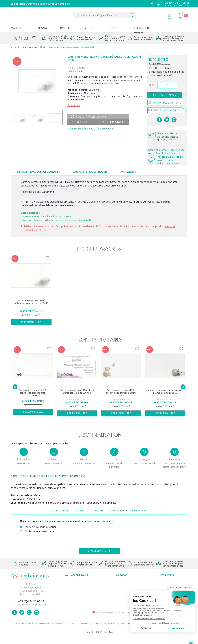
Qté (151, 85)
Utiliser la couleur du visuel (40, 527)
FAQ (76, 585)
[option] (31, 292)
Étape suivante (100, 551)
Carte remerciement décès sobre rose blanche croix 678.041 (33, 393)
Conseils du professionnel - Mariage (76, 581)
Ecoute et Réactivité (122, 595)
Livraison (167, 588)
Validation (139, 510)
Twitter (22, 619)
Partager (159, 120)
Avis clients (122, 581)
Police (79, 510)
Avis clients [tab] (128, 172)
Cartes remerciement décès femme (76, 605)
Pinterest (174, 120)
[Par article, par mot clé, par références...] (105, 15)
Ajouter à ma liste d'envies (89, 117)
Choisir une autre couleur (39, 531)
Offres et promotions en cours (76, 588)
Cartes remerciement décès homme (76, 602)
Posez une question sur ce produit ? (98, 122)
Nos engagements (122, 591)
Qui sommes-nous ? (122, 585)
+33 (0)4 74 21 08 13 (169, 157)
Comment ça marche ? (122, 588)
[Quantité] (167, 85)
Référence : (73, 71)
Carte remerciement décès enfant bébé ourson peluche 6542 (121, 393)
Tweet (167, 120)
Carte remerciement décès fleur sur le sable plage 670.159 (77, 392)
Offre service (119, 510)
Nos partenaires (122, 598)
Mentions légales (167, 585)
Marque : (72, 68)
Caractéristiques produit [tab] (90, 172)
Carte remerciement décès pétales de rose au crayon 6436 (31, 302)
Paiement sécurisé (167, 581)
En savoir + (74, 105)
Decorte (81, 68)
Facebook (15, 619)
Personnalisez (167, 95)
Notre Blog (122, 602)
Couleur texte (59, 510)
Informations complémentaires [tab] (39, 172)
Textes (99, 510)
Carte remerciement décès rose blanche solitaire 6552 (165, 392)
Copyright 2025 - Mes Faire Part (99, 639)
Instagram (37, 619)
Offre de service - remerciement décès (76, 591)
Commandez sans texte (165, 103)
